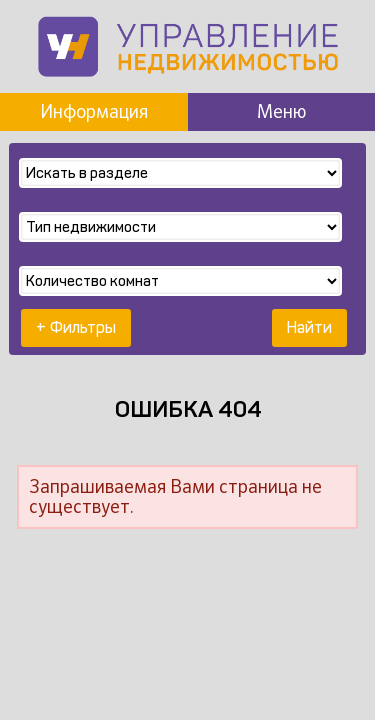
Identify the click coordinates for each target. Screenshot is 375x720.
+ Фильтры (76, 327)
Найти (309, 327)
